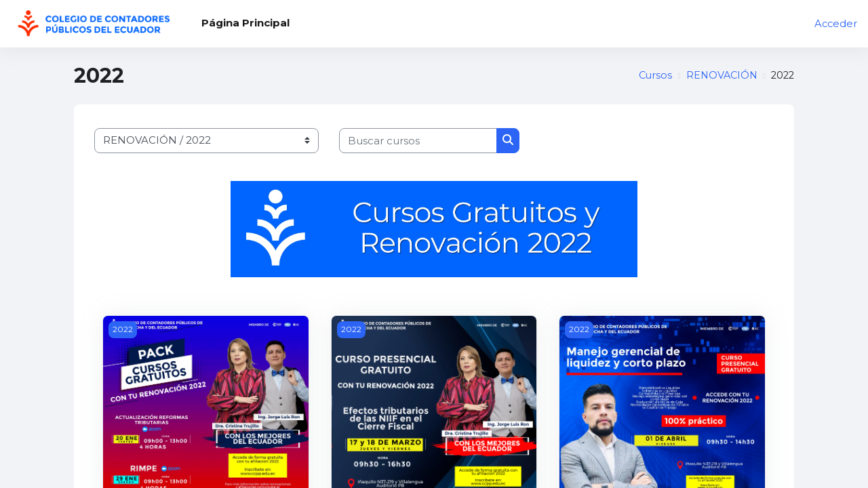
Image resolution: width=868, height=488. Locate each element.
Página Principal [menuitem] (245, 23)
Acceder (835, 23)
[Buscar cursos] (418, 141)
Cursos (650, 76)
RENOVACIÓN (718, 76)
